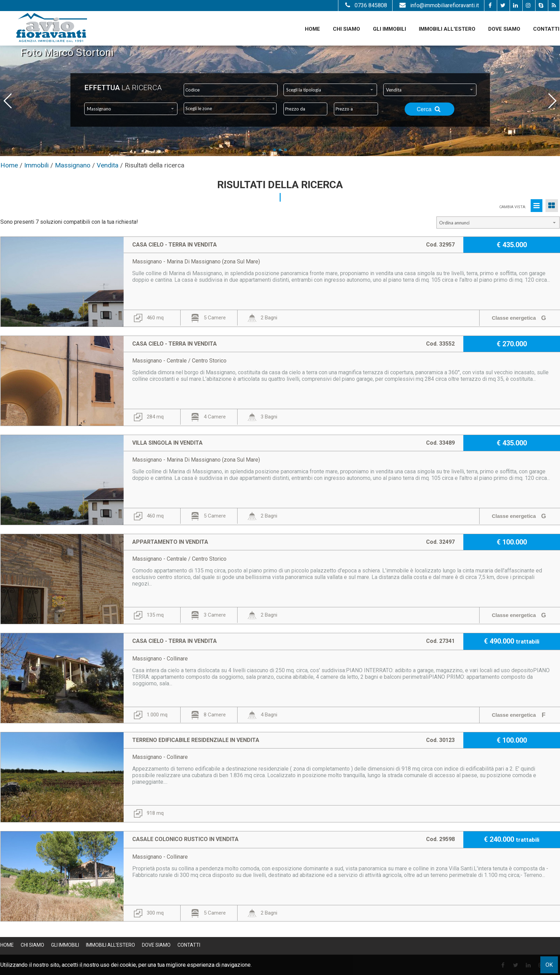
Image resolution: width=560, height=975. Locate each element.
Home (312, 29)
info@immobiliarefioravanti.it (438, 5)
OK (549, 965)
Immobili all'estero (447, 29)
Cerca (429, 109)
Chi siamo (346, 29)
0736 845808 (365, 5)
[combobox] (330, 90)
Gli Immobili (389, 29)
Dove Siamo (504, 29)
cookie (128, 965)
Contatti (546, 29)
